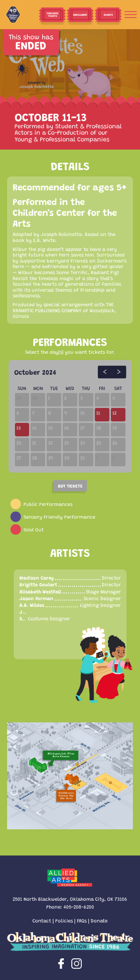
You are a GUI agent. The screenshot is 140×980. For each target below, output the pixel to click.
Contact (42, 920)
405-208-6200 (79, 907)
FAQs (82, 920)
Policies (64, 920)
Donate (99, 920)
